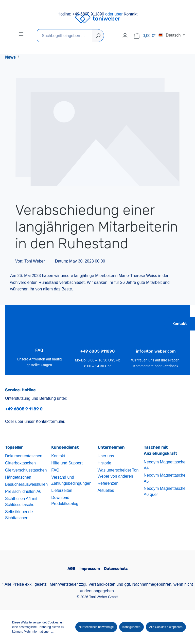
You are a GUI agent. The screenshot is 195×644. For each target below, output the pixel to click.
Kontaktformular (50, 421)
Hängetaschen (18, 477)
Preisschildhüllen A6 (23, 491)
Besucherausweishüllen (26, 484)
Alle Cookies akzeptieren (166, 627)
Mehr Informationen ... (39, 632)
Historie (104, 463)
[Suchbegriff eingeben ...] (65, 36)
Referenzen (108, 483)
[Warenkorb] (145, 36)
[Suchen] (98, 36)
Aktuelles (106, 490)
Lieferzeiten (62, 490)
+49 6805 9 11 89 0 (24, 409)
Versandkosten (102, 584)
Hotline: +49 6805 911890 (81, 14)
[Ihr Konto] (125, 36)
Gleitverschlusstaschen (26, 470)
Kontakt (131, 14)
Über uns (106, 456)
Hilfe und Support (67, 463)
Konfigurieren (131, 627)
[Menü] (21, 34)
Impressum (90, 569)
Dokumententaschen (24, 456)
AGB (71, 569)
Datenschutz (116, 569)
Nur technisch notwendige (96, 627)
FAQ (55, 470)
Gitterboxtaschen (20, 463)
